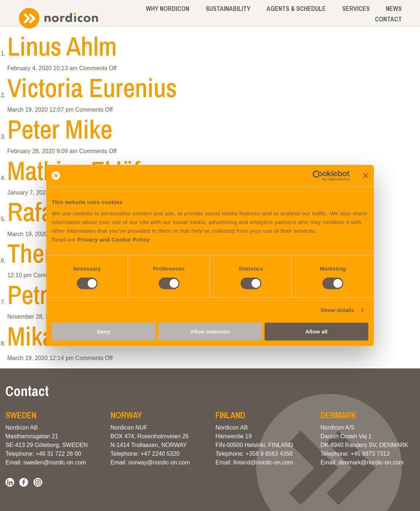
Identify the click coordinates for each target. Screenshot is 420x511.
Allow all (316, 332)
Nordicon (58, 18)
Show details (338, 310)
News (394, 9)
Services (356, 9)
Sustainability (228, 9)
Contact (388, 19)
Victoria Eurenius (92, 87)
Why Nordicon (168, 9)
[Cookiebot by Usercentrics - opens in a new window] (318, 176)
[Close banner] (366, 176)
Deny (104, 332)
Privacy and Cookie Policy (113, 239)
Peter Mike (60, 129)
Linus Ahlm (62, 46)
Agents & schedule (296, 9)
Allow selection (210, 332)
